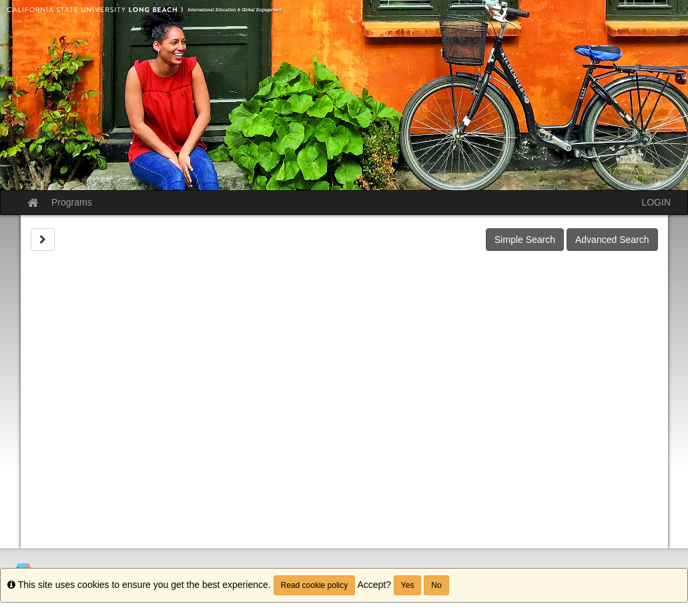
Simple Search (525, 240)
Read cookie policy (315, 585)
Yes (408, 585)
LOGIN (656, 202)
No (436, 585)
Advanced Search (612, 240)
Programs (72, 202)
